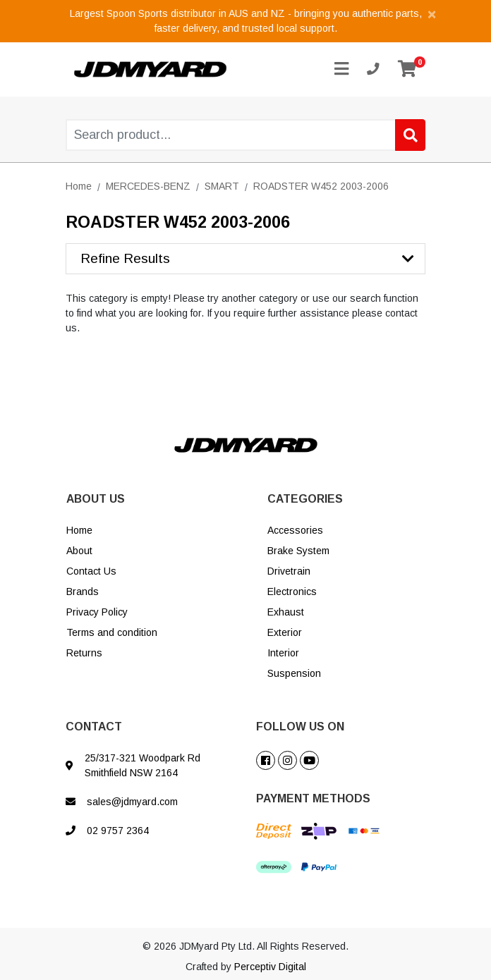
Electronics (292, 592)
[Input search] (246, 135)
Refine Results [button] (125, 258)
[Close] (432, 14)
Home (79, 530)
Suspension (294, 673)
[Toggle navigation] (341, 69)
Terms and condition (112, 632)
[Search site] (410, 135)
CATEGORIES (305, 499)
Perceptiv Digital (270, 967)
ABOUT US (96, 499)
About (79, 551)
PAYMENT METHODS (313, 798)
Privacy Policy (97, 612)
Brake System (298, 551)
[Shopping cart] (407, 69)
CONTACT (94, 727)
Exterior (285, 632)
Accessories (295, 530)
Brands (83, 592)
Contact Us (91, 571)
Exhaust (286, 612)
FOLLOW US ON (300, 727)
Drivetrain (289, 571)
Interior (283, 653)
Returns (84, 653)
